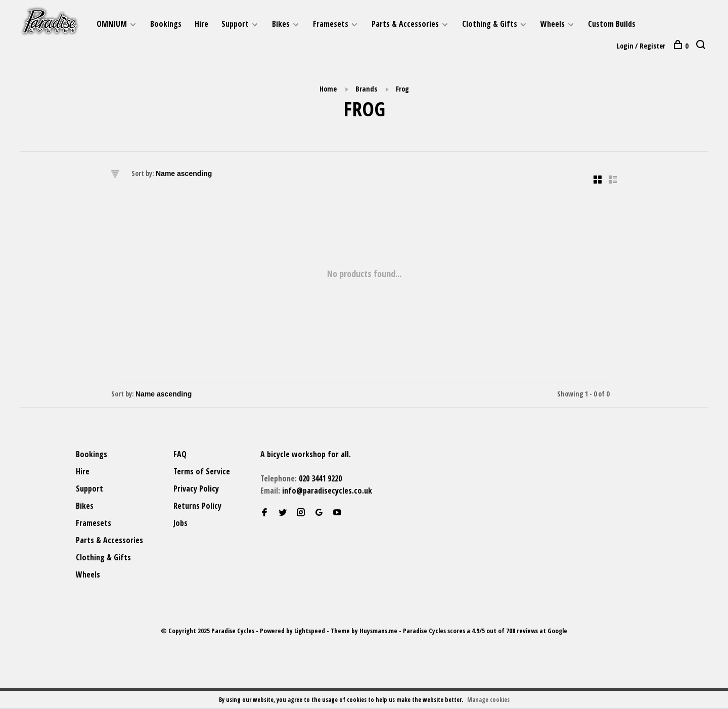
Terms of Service (202, 471)
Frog (402, 89)
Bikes (281, 24)
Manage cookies (488, 700)
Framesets (331, 24)
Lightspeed (310, 631)
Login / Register (641, 46)
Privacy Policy (196, 489)
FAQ (180, 454)
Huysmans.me (379, 631)
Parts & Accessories (405, 24)
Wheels (553, 24)
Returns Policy (197, 506)
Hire (201, 24)
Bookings (166, 24)
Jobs (180, 523)
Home (328, 89)
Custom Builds (612, 24)
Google (557, 631)
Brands (366, 89)
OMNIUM (112, 24)
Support (235, 24)
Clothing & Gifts (490, 24)
